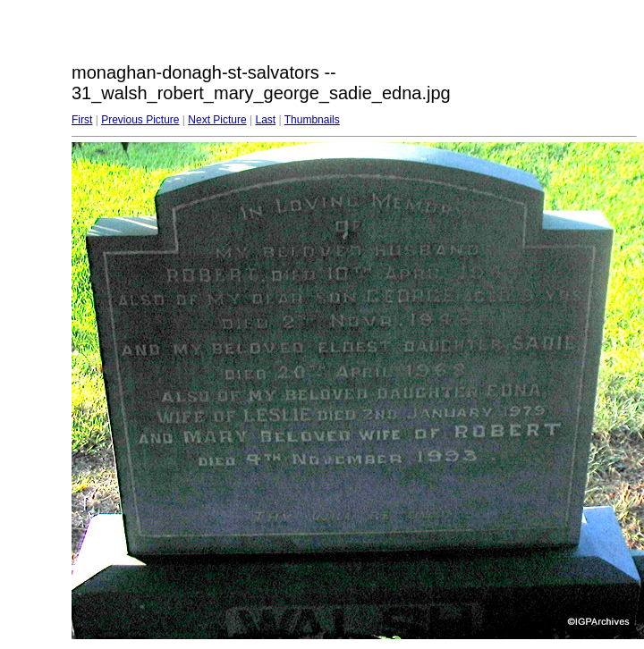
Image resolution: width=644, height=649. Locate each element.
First (82, 120)
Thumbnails (312, 120)
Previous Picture (140, 120)
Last (265, 120)
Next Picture (217, 120)
